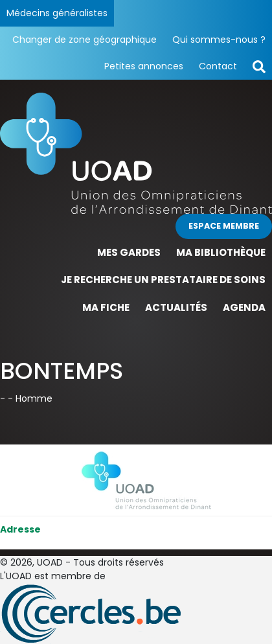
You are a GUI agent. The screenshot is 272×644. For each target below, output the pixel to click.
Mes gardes (129, 252)
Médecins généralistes (57, 13)
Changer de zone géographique (85, 40)
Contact (218, 66)
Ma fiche (106, 307)
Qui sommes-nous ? (219, 40)
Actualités (176, 307)
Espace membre (224, 226)
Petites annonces (144, 66)
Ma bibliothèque (221, 252)
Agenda (244, 307)
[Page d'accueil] (136, 152)
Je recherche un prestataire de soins (163, 280)
